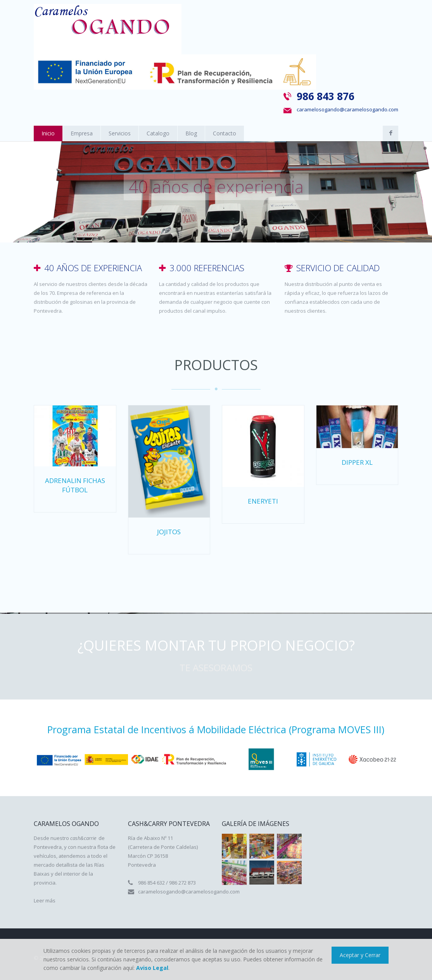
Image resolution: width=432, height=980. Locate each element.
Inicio (48, 133)
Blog (191, 133)
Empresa (82, 133)
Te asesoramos (216, 667)
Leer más (45, 900)
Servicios (120, 133)
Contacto (225, 133)
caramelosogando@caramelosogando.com (347, 109)
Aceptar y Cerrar (360, 955)
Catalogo (158, 133)
